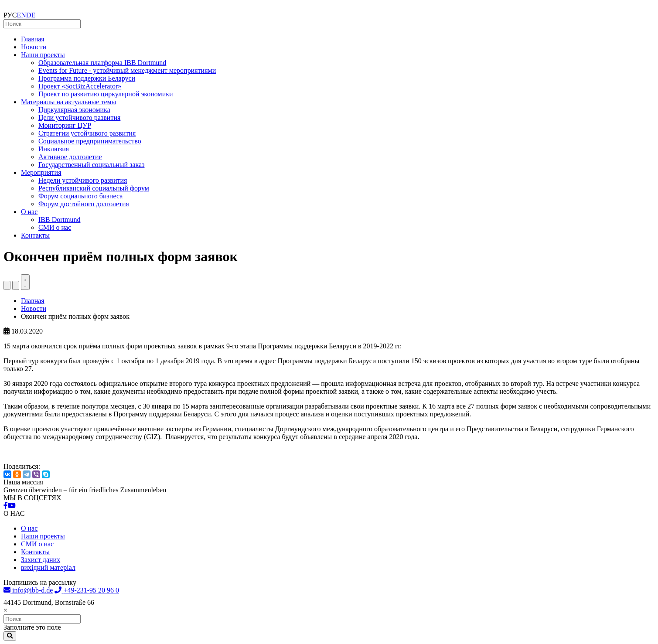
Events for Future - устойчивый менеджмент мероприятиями (127, 70)
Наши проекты (43, 55)
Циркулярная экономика (74, 110)
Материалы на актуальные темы (68, 102)
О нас (29, 212)
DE (31, 15)
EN (22, 15)
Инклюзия (54, 149)
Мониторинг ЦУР (65, 125)
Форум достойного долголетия (84, 204)
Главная (33, 39)
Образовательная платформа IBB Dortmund (102, 63)
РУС (10, 15)
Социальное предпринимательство (90, 141)
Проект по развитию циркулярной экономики (106, 94)
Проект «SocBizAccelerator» (80, 86)
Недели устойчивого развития (83, 180)
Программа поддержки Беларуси (87, 78)
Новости (34, 47)
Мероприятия (41, 172)
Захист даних (41, 560)
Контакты (35, 235)
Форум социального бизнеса (80, 196)
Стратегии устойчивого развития (87, 133)
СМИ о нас (55, 227)
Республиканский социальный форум (94, 188)
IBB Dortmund (59, 220)
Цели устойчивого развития (79, 118)
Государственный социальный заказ (91, 165)
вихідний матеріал (48, 567)
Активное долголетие (70, 157)
